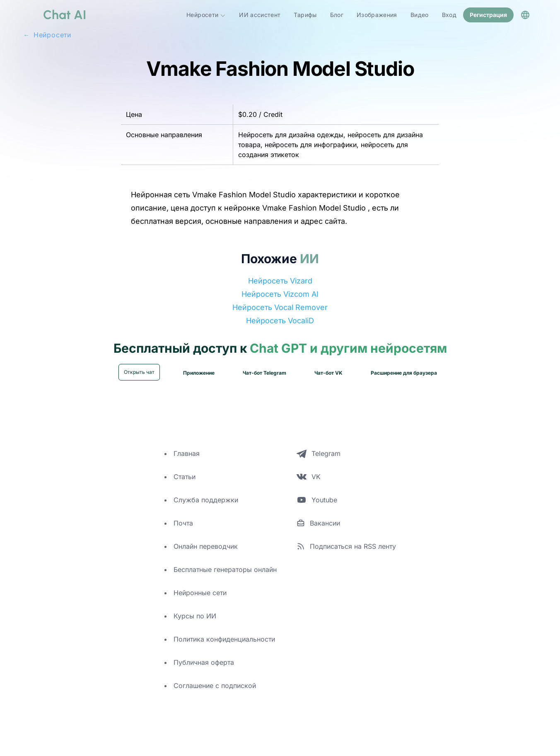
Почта (183, 522)
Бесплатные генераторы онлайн (225, 569)
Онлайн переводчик (206, 545)
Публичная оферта (204, 661)
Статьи (185, 476)
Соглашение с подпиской (215, 685)
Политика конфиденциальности (224, 638)
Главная (187, 453)
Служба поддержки (206, 499)
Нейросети (206, 15)
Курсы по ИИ (195, 615)
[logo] (55, 15)
